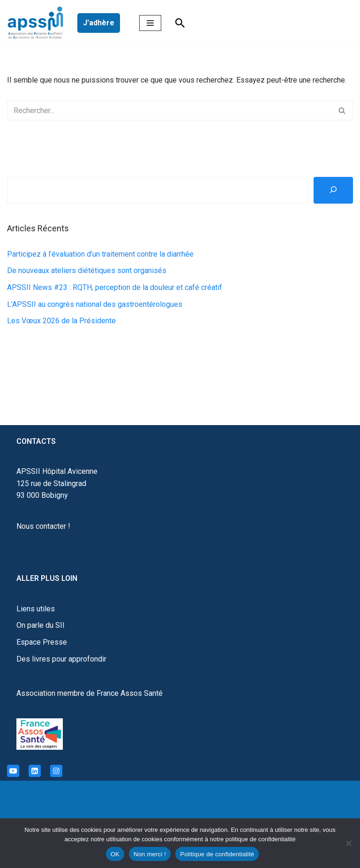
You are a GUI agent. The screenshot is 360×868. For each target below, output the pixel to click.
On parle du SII (41, 625)
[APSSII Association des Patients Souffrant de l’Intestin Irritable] (37, 23)
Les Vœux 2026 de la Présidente (61, 321)
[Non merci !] (348, 843)
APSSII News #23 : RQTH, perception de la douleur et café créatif (115, 287)
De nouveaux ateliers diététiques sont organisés (87, 270)
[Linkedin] (35, 771)
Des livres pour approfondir (61, 659)
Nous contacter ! (43, 526)
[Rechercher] (180, 23)
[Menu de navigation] (150, 23)
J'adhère (99, 23)
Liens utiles (36, 609)
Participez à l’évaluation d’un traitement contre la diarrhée (100, 254)
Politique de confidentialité (217, 854)
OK (115, 854)
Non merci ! (150, 854)
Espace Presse (42, 642)
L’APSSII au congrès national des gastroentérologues (95, 304)
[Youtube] (13, 771)
